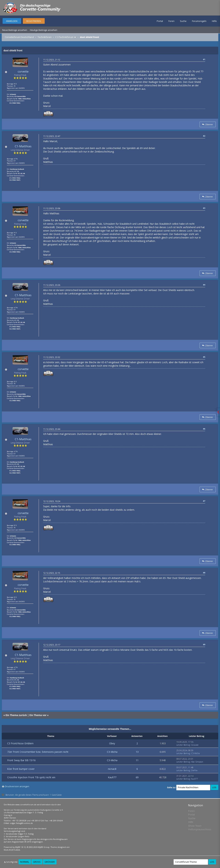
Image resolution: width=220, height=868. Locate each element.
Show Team (195, 826)
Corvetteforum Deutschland (19, 37)
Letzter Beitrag (183, 745)
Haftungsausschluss (200, 829)
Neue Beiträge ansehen (15, 30)
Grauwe (195, 745)
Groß (37, 862)
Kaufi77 (112, 777)
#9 (204, 644)
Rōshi (6, 850)
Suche (183, 21)
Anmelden (12, 21)
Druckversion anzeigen (17, 786)
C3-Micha (112, 752)
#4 (204, 285)
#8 (204, 573)
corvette (23, 71)
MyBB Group (44, 847)
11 (137, 760)
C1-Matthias (23, 146)
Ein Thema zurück (16, 715)
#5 (204, 357)
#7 (204, 501)
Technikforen (45, 37)
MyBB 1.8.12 (20, 847)
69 (137, 777)
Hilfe (214, 21)
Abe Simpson (197, 762)
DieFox (194, 770)
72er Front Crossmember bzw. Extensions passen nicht (38, 752)
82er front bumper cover (21, 769)
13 (137, 752)
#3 (204, 208)
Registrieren (34, 21)
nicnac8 (112, 769)
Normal (25, 862)
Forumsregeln (199, 21)
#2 (204, 136)
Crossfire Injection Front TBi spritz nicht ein (31, 777)
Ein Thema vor (38, 715)
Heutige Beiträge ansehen (44, 30)
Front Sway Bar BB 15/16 (21, 760)
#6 (204, 429)
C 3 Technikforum (64, 37)
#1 (204, 59)
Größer (50, 862)
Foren (171, 21)
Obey (112, 743)
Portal (160, 21)
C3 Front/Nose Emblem (20, 743)
